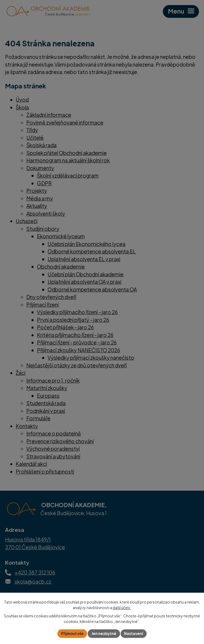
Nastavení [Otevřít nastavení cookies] (135, 633)
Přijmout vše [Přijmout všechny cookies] (72, 633)
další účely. (122, 607)
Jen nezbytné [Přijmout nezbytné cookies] (104, 633)
